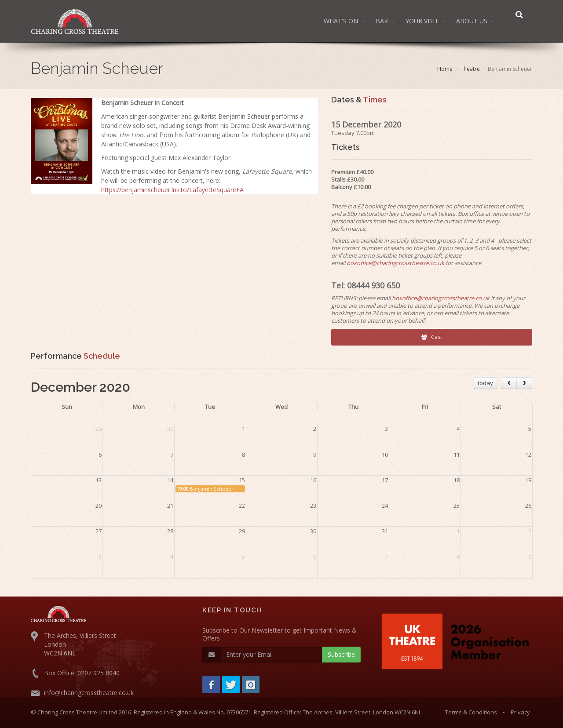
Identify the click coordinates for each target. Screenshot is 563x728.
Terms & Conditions (471, 712)
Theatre (470, 69)
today (485, 383)
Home (445, 69)
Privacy (520, 712)
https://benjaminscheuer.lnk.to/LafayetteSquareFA (172, 190)
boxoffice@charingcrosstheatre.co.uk (395, 263)
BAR (386, 21)
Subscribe (341, 654)
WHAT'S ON (345, 21)
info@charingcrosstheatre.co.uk (89, 693)
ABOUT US (476, 21)
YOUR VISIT (426, 21)
